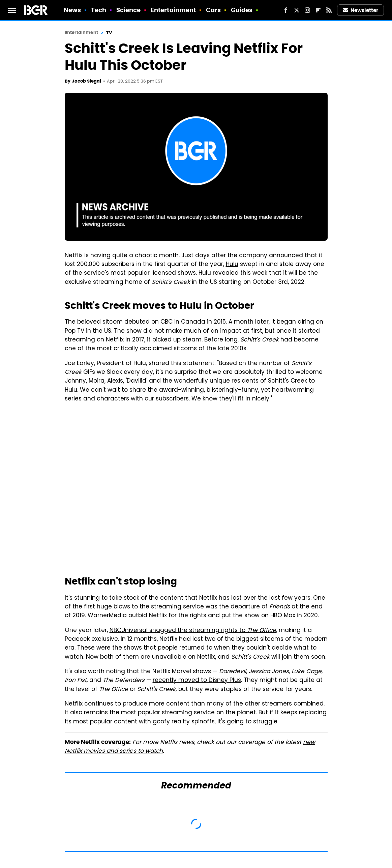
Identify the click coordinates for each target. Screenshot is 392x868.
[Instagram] (307, 10)
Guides (242, 10)
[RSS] (329, 10)
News (72, 10)
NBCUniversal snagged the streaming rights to (193, 631)
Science (129, 10)
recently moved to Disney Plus (197, 681)
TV (109, 33)
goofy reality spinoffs (184, 722)
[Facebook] (286, 10)
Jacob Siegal (86, 81)
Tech (99, 10)
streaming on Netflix (94, 340)
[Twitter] (297, 10)
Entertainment (173, 10)
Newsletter (361, 10)
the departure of (254, 607)
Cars (213, 10)
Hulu (232, 265)
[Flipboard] (318, 10)
